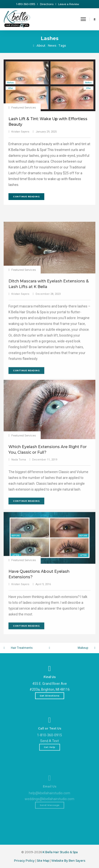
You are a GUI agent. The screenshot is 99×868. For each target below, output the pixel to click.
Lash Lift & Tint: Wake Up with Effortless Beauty (48, 122)
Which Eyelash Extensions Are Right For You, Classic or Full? (48, 503)
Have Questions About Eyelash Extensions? (39, 625)
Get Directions (50, 711)
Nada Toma (19, 513)
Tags (62, 46)
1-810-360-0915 (26, 4)
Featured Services (24, 108)
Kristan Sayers (20, 132)
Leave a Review (69, 4)
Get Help (50, 772)
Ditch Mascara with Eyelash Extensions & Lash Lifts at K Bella (49, 349)
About (41, 46)
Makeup (83, 648)
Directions (47, 4)
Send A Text (49, 766)
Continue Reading (26, 196)
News (52, 46)
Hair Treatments (22, 648)
